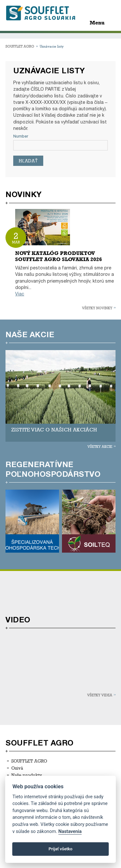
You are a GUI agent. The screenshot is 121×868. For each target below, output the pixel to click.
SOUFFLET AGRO (20, 46)
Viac (20, 294)
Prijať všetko (61, 849)
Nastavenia (70, 832)
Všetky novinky (97, 308)
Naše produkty (27, 775)
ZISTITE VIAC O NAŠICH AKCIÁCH (54, 430)
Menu (97, 23)
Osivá (17, 768)
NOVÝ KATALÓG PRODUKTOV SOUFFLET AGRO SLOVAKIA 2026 (59, 256)
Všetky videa (100, 695)
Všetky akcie (100, 446)
